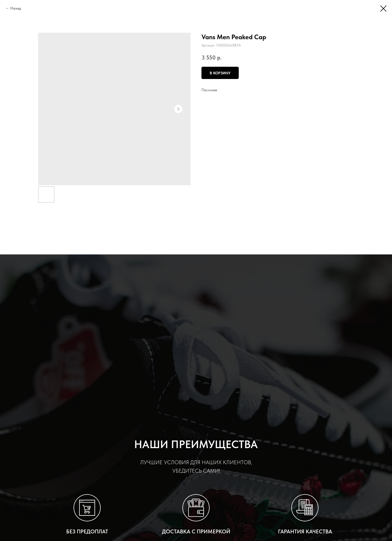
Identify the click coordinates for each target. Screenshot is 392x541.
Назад (16, 8)
